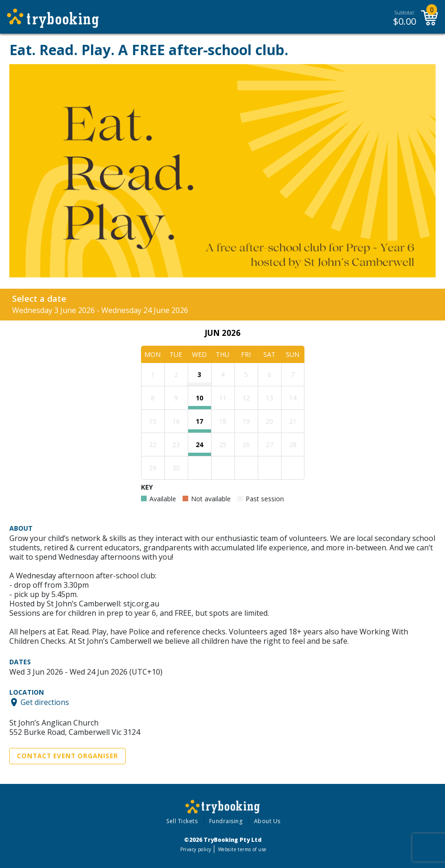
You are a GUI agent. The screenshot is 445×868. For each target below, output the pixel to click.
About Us (267, 821)
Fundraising (226, 821)
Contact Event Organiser (67, 756)
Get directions (45, 702)
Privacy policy (196, 849)
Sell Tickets (182, 821)
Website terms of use (242, 849)
